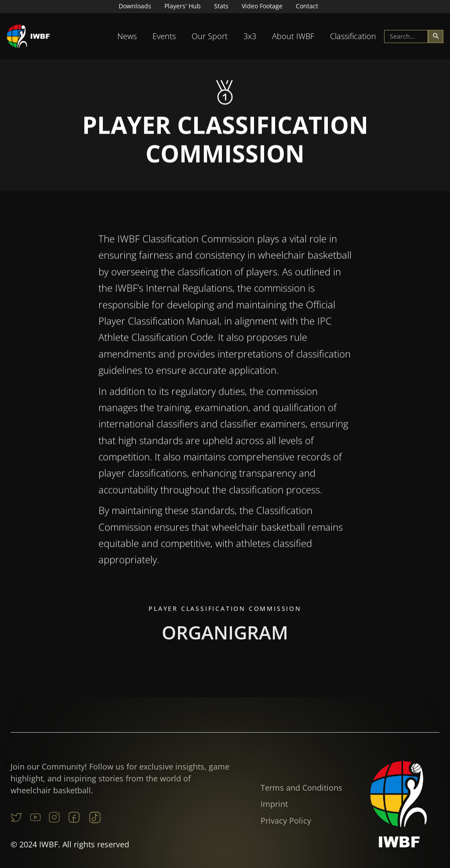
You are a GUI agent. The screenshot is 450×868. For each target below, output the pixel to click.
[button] (127, 36)
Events (164, 36)
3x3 (250, 36)
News (127, 36)
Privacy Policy (286, 821)
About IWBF (293, 36)
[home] (29, 36)
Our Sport (210, 36)
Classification (353, 36)
